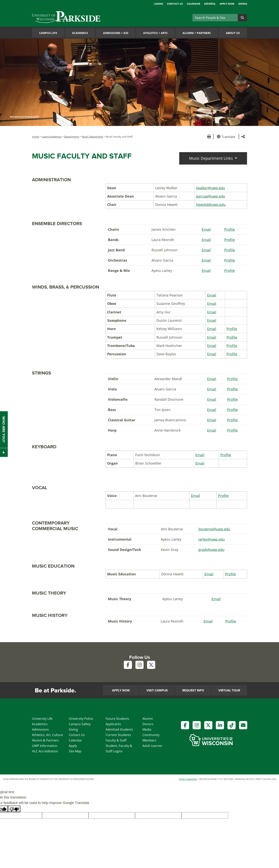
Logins (158, 4)
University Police (81, 719)
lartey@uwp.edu (212, 539)
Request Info (193, 690)
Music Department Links (211, 158)
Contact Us (175, 4)
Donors (148, 724)
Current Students (118, 735)
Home (36, 137)
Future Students (117, 719)
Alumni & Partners (45, 740)
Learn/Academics (52, 137)
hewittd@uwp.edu (211, 205)
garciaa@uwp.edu (211, 196)
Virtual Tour (229, 690)
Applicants (113, 724)
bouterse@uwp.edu (214, 529)
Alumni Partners (197, 33)
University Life (42, 719)
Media (147, 729)
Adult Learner (152, 746)
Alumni (148, 719)
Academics (80, 33)
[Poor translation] (14, 809)
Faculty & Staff (116, 740)
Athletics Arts (155, 33)
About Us (233, 33)
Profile (229, 229)
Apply (73, 746)
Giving (243, 4)
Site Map (75, 751)
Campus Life (48, 33)
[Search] (215, 18)
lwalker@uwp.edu (211, 188)
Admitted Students (119, 729)
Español (210, 4)
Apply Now (227, 4)
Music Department (93, 137)
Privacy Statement (188, 779)
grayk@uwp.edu (211, 550)
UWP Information (45, 746)
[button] (227, 137)
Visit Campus (157, 690)
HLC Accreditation (45, 751)
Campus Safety (80, 724)
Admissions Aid (116, 33)
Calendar (194, 4)
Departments (72, 137)
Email (206, 229)
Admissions (40, 729)
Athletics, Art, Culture (47, 735)
